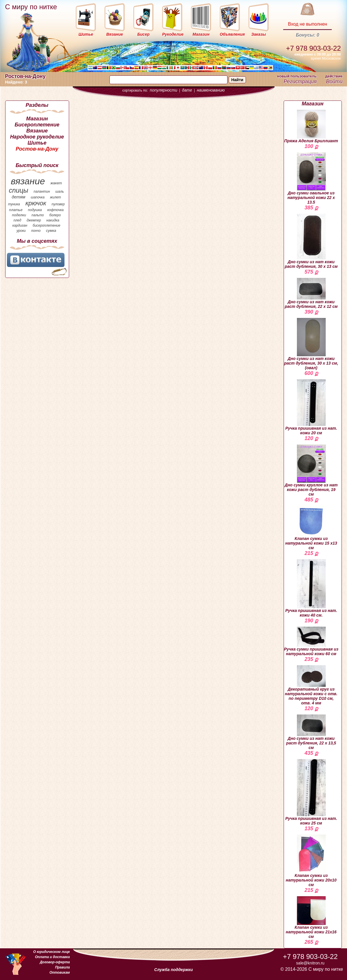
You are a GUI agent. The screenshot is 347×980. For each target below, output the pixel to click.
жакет (56, 183)
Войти (334, 81)
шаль (60, 192)
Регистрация (300, 81)
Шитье (37, 143)
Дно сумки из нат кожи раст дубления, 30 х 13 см (311, 241)
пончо (36, 231)
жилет (56, 197)
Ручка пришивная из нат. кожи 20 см (311, 407)
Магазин (37, 119)
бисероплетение (46, 225)
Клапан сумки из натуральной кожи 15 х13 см (311, 528)
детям (19, 197)
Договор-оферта (55, 962)
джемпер (34, 220)
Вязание (37, 131)
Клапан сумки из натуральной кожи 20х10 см (311, 861)
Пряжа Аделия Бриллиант (311, 126)
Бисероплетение (37, 125)
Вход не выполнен (308, 24)
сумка (51, 231)
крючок (36, 203)
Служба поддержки (174, 970)
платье (16, 210)
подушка (35, 210)
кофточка (55, 210)
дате (187, 90)
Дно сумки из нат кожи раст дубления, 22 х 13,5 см (311, 732)
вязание (28, 181)
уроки (21, 231)
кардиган (20, 225)
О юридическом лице (51, 952)
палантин (42, 192)
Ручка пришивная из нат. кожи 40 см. (311, 588)
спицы (19, 190)
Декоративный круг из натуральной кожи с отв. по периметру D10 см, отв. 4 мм (311, 685)
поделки (19, 215)
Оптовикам (60, 973)
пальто (38, 215)
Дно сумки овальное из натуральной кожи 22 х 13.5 (311, 178)
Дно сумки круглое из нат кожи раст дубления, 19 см (311, 470)
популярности (163, 90)
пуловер (58, 204)
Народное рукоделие (37, 137)
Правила (62, 967)
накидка (53, 220)
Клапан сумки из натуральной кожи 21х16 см (311, 918)
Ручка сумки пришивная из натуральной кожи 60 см (311, 641)
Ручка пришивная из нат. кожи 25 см (311, 792)
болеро (55, 215)
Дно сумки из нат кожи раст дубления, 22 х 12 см (311, 293)
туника (14, 204)
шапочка (38, 197)
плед (17, 220)
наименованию (211, 90)
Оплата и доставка (52, 957)
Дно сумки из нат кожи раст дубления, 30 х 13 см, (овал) (311, 344)
